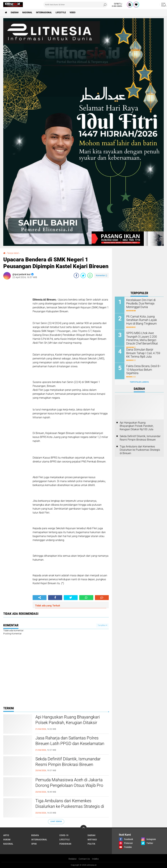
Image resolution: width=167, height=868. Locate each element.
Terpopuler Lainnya (139, 382)
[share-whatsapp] (90, 275)
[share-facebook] (76, 275)
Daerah (15, 12)
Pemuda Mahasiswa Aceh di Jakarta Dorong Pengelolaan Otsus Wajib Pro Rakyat (69, 785)
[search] (76, 5)
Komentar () (102, 275)
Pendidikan (65, 844)
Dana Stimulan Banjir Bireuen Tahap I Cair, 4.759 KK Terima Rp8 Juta (143, 353)
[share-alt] (40, 598)
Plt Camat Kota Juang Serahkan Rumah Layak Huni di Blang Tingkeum (143, 320)
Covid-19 (64, 835)
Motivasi (92, 840)
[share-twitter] (83, 275)
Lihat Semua (56, 821)
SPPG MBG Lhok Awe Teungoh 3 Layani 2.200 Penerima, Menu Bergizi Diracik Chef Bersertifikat (140, 338)
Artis (6, 835)
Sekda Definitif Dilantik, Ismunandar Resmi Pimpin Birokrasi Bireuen (68, 762)
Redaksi (72, 859)
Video (72, 12)
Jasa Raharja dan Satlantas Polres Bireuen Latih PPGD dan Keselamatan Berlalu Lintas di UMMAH (70, 744)
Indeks (95, 859)
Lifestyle (61, 12)
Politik (91, 844)
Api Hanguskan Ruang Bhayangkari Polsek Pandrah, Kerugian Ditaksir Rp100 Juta (68, 723)
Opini (34, 844)
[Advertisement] (139, 269)
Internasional (44, 12)
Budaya (35, 835)
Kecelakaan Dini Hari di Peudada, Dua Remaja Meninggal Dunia (140, 303)
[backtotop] (83, 828)
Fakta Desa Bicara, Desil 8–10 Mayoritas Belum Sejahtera (143, 368)
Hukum (7, 840)
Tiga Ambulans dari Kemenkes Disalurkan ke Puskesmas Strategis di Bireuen (70, 806)
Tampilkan (102, 625)
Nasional (27, 12)
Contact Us (84, 859)
